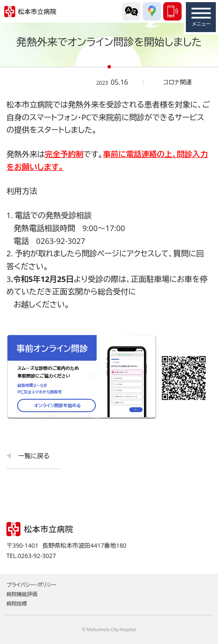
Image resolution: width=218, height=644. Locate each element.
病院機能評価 (22, 594)
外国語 (131, 11)
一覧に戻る (34, 456)
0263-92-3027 (172, 11)
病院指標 (17, 604)
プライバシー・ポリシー (31, 585)
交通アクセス (152, 11)
